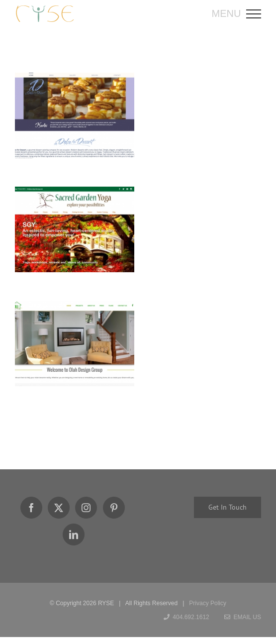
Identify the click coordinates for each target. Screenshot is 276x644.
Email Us (243, 617)
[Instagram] (86, 508)
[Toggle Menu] (257, 14)
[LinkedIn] (74, 535)
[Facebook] (31, 508)
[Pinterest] (114, 508)
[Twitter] (59, 508)
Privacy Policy (208, 603)
